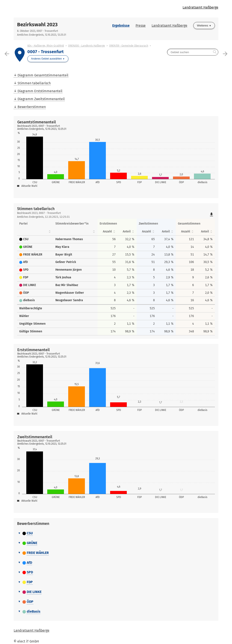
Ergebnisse (121, 26)
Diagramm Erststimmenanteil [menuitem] (40, 91)
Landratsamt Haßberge (200, 7)
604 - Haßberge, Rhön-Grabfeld (46, 46)
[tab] (116, 533)
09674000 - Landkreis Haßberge (87, 46)
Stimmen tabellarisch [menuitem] (34, 83)
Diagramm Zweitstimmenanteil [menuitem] (41, 99)
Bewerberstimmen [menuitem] (32, 107)
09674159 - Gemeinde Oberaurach (129, 46)
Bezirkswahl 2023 (37, 25)
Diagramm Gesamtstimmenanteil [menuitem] (43, 75)
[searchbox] (193, 52)
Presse (141, 26)
